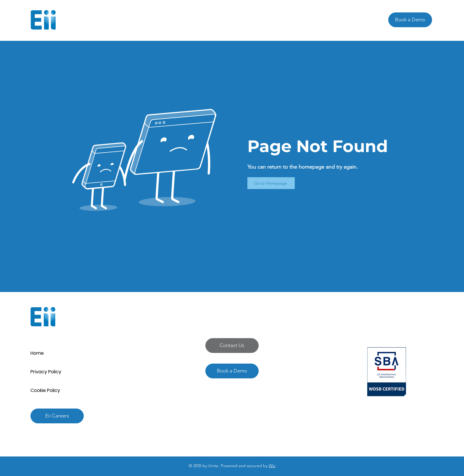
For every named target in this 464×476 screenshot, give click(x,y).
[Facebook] (364, 419)
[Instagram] (375, 419)
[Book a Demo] (410, 20)
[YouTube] (409, 419)
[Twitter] (386, 419)
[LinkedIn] (398, 419)
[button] (232, 346)
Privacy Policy (46, 372)
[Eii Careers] (57, 416)
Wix (272, 466)
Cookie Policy (45, 390)
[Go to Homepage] (271, 183)
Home (37, 353)
